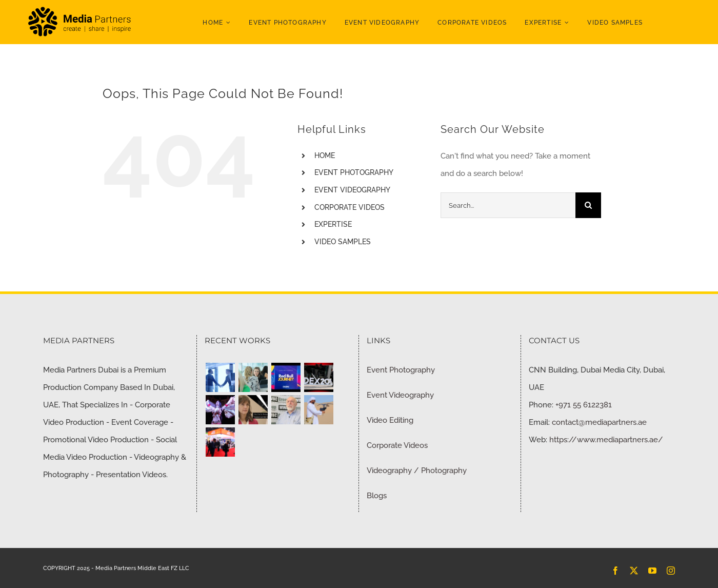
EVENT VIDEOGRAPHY (352, 190)
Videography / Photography (417, 471)
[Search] (588, 205)
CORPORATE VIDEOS (350, 207)
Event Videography (400, 395)
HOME (325, 155)
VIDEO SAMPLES (343, 242)
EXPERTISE (333, 224)
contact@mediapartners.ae (599, 422)
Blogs (377, 496)
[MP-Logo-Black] (79, 9)
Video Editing (390, 420)
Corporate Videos (397, 445)
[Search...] (508, 205)
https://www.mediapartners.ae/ (606, 440)
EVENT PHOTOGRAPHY (354, 172)
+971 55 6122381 (584, 405)
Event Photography (401, 370)
